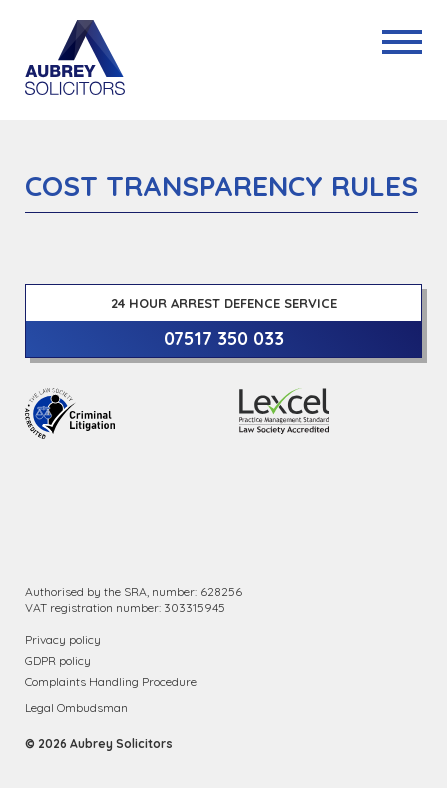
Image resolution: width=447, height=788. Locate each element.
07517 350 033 (224, 338)
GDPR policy (58, 660)
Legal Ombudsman (76, 707)
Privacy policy (63, 639)
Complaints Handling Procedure (111, 681)
